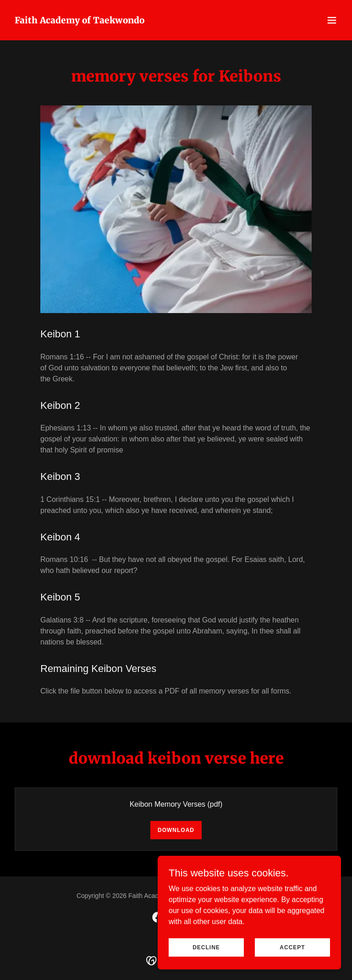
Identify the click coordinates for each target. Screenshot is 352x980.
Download (176, 830)
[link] (80, 21)
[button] (332, 20)
